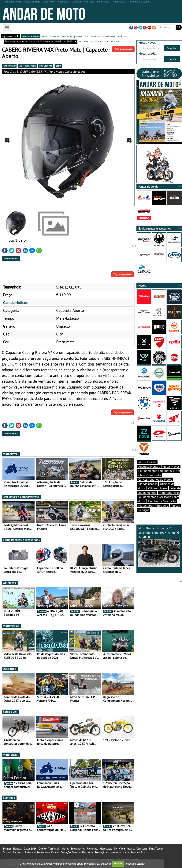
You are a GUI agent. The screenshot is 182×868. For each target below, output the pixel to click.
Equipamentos (78, 849)
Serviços (144, 510)
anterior (84, 41)
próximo (115, 41)
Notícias (17, 849)
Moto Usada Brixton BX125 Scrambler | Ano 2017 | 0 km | (159, 547)
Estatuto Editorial (13, 852)
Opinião (43, 849)
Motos (65, 849)
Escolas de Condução (162, 501)
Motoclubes (146, 506)
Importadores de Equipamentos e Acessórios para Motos (159, 497)
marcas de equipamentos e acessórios (80, 36)
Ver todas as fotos (27, 66)
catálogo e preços (31, 36)
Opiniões (10, 583)
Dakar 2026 (30, 849)
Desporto (10, 669)
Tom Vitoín (54, 849)
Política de (135, 864)
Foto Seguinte (46, 66)
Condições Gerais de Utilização (77, 852)
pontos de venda (51, 36)
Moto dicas (11, 755)
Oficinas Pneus (158, 488)
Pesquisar (172, 48)
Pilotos (175, 506)
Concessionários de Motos (155, 479)
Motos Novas (171, 467)
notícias (122, 36)
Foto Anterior (9, 66)
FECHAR (118, 864)
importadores (108, 36)
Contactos (142, 849)
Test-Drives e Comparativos (21, 497)
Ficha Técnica (156, 849)
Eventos (9, 798)
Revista (131, 849)
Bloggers (162, 506)
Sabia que (10, 712)
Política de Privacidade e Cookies (42, 852)
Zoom (58, 66)
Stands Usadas (148, 484)
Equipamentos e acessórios (22, 540)
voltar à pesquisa (99, 41)
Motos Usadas (147, 462)
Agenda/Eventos (149, 467)
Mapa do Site (138, 852)
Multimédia (11, 626)
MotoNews (11, 454)
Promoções (92, 849)
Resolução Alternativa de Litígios (112, 852)
